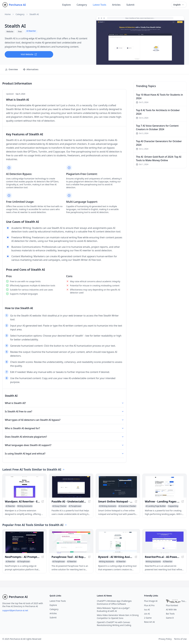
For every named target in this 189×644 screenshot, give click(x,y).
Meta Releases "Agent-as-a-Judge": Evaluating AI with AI (113, 610)
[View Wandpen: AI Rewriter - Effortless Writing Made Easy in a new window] (25, 487)
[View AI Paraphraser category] (75, 506)
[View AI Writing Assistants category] (108, 506)
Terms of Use (180, 639)
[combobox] (179, 5)
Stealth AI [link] (34, 14)
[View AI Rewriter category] (10, 506)
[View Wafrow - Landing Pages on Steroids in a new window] (164, 487)
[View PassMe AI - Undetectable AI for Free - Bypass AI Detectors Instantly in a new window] (71, 487)
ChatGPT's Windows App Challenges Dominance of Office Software (114, 602)
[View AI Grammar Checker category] (127, 506)
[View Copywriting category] (173, 506)
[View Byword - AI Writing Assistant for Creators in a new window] (118, 542)
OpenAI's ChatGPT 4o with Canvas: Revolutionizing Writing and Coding (114, 624)
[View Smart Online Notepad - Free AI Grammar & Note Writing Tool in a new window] (118, 487)
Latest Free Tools (58, 601)
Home (8, 14)
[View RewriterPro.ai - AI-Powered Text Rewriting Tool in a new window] (164, 542)
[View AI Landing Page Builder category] (156, 506)
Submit (130, 5)
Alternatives (31, 69)
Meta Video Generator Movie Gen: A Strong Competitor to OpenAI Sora (118, 617)
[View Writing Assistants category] (25, 506)
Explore (67, 5)
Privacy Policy (165, 639)
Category (82, 5)
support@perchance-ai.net (15, 610)
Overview (11, 69)
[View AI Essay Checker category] (59, 506)
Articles (116, 5)
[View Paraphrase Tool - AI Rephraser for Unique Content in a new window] (71, 542)
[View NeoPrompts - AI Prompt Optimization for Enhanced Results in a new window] (25, 542)
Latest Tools (100, 5)
